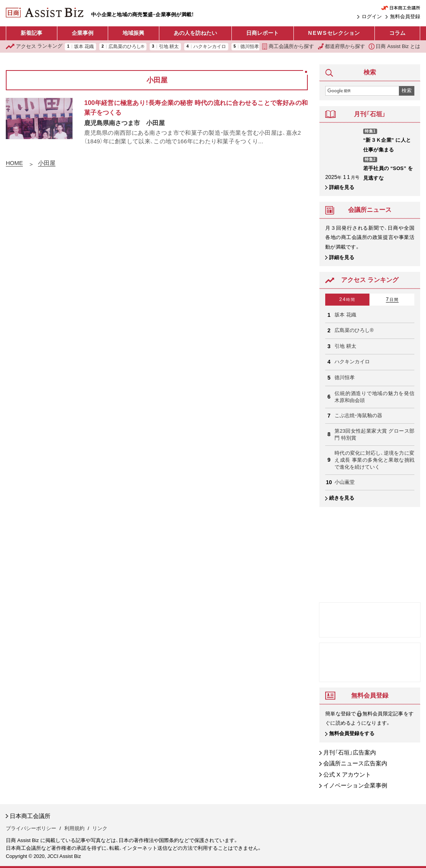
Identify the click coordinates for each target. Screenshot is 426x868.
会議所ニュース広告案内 (355, 764)
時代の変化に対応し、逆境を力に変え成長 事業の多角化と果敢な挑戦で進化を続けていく (374, 460)
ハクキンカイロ (210, 47)
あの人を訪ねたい (195, 33)
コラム (397, 33)
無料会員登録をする (352, 734)
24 (347, 299)
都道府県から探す (341, 46)
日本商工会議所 (30, 816)
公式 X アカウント (347, 775)
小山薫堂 (345, 482)
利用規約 (74, 828)
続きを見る (342, 498)
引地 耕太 (169, 47)
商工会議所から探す (288, 46)
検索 (407, 90)
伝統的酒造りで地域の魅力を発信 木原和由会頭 (374, 397)
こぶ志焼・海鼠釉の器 (358, 415)
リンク (100, 828)
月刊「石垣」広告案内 (350, 753)
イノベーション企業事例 (355, 786)
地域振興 (133, 33)
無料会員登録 (405, 17)
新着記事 (31, 33)
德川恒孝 (250, 47)
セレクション (334, 33)
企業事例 (83, 33)
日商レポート (262, 33)
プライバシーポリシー (31, 828)
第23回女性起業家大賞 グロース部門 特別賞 (374, 434)
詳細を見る (342, 187)
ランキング (34, 46)
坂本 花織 (84, 47)
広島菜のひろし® (127, 47)
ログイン (372, 17)
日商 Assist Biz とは (394, 46)
